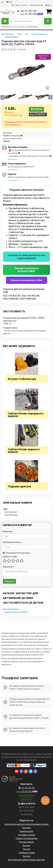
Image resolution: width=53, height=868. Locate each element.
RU (3, 2)
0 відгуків (21, 49)
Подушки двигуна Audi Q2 (16, 612)
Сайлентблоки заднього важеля (24, 451)
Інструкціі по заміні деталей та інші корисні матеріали (26, 257)
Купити (36, 109)
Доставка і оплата (19, 5)
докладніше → (14, 159)
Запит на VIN (26, 800)
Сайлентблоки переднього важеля (26, 415)
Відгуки (26, 856)
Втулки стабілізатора (22, 379)
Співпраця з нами (27, 853)
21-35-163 (27, 11)
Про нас (26, 849)
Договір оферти (26, 842)
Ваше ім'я (7, 532)
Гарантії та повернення (26, 838)
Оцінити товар (10, 557)
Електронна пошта (12, 542)
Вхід (48, 5)
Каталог (27, 846)
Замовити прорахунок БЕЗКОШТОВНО (26, 270)
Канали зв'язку (36, 5)
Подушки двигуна (20, 486)
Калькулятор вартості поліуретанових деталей (27, 824)
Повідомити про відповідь (16, 553)
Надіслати (9, 581)
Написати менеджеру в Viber (27, 280)
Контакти (27, 828)
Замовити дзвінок (27, 796)
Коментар (8, 567)
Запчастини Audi (11, 609)
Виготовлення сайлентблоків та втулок (26, 860)
